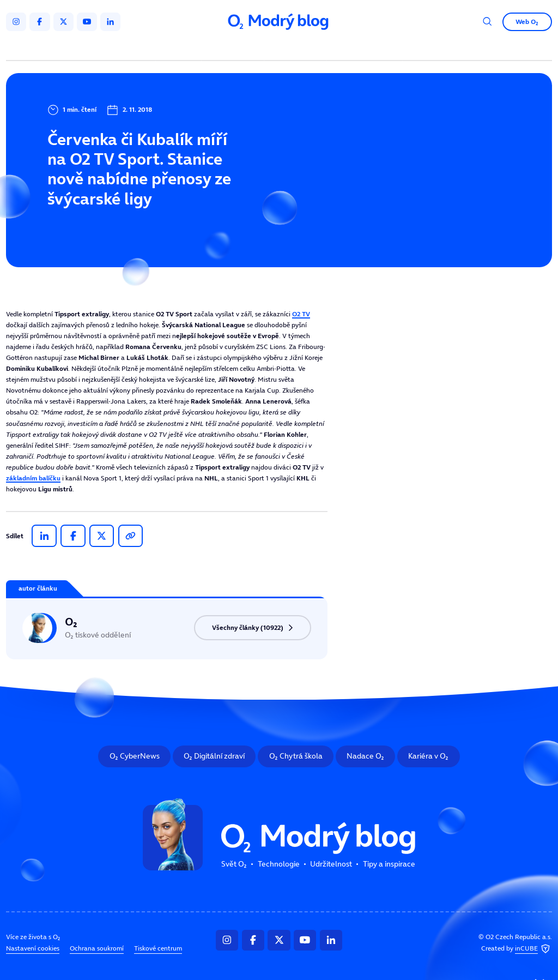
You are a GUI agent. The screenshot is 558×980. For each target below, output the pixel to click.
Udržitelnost (297, 48)
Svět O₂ (180, 48)
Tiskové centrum (158, 948)
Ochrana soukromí (97, 948)
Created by (517, 949)
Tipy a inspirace (365, 48)
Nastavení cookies (33, 948)
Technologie (235, 48)
